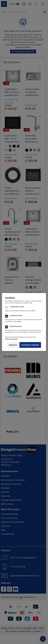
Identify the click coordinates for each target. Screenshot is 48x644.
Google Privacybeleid (11, 339)
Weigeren (13, 345)
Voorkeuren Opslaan (30, 345)
